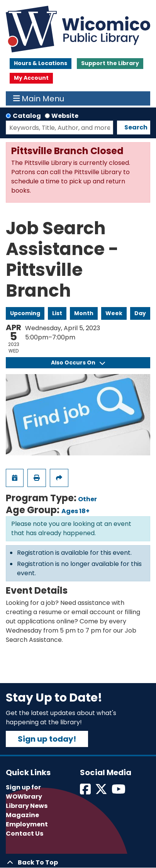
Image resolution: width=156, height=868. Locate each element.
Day (140, 313)
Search (136, 127)
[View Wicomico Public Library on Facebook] (86, 792)
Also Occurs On (78, 363)
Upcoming (25, 313)
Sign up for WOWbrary (24, 792)
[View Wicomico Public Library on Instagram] (119, 792)
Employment (27, 824)
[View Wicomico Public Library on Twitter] (102, 792)
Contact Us (25, 834)
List (57, 313)
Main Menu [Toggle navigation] (39, 99)
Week (114, 313)
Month (84, 313)
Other (87, 499)
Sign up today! (47, 739)
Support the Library (110, 63)
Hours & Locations (41, 63)
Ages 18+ (75, 511)
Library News (27, 806)
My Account (31, 78)
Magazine (22, 815)
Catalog (27, 116)
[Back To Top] (78, 863)
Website (65, 116)
